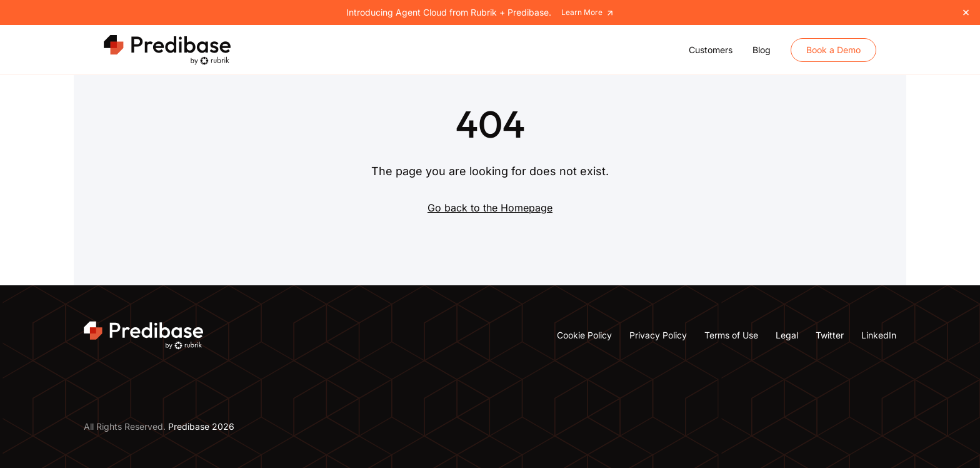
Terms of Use (731, 335)
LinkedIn (879, 335)
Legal (787, 335)
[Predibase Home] (169, 50)
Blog (762, 50)
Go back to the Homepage (490, 208)
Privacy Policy (658, 335)
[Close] (966, 13)
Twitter (830, 335)
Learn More (588, 13)
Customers (711, 50)
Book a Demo (833, 50)
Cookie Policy (584, 335)
